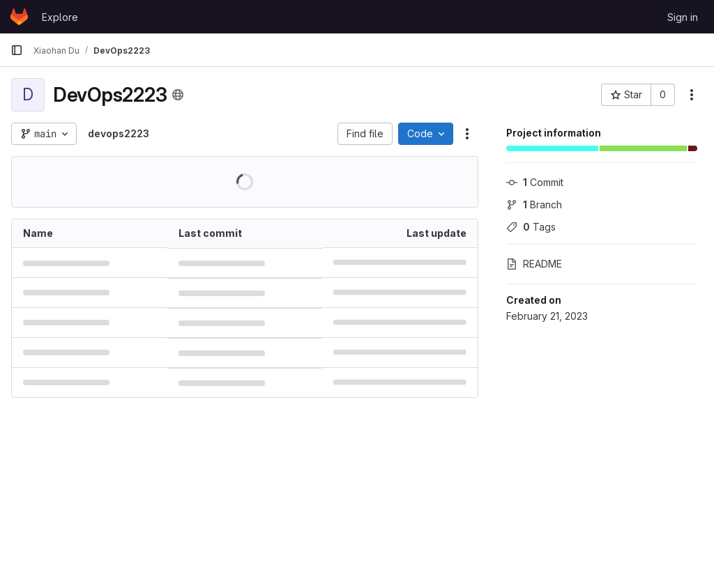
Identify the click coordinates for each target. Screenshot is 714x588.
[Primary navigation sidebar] (17, 50)
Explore (60, 17)
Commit (535, 182)
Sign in (683, 17)
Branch (534, 204)
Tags (531, 227)
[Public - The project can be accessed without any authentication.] (178, 95)
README (534, 264)
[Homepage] (19, 17)
